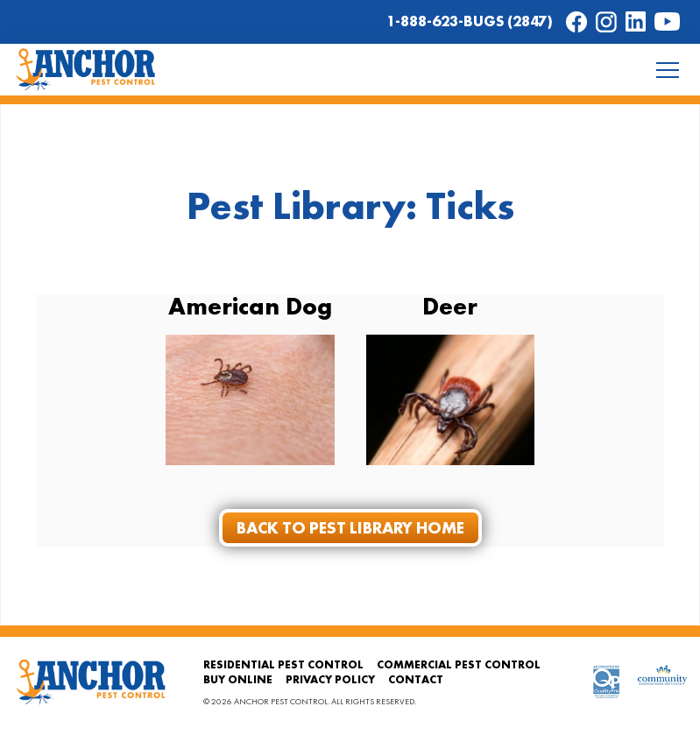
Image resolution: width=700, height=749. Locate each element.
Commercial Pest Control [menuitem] (459, 664)
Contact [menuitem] (416, 679)
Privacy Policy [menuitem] (330, 679)
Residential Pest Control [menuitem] (283, 664)
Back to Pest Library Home (350, 528)
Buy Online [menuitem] (238, 679)
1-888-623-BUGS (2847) (470, 21)
